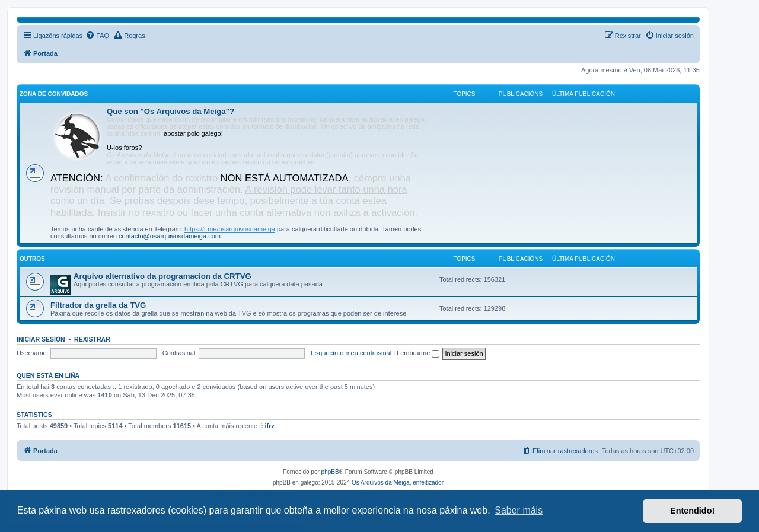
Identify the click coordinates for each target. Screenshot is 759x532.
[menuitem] (97, 36)
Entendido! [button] (692, 511)
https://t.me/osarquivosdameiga (230, 229)
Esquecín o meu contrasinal (351, 353)
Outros (32, 259)
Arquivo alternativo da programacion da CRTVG (162, 276)
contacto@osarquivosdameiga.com (170, 236)
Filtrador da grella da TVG (98, 305)
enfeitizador (428, 482)
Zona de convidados (54, 94)
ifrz (270, 426)
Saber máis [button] (519, 510)
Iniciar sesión (41, 339)
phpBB (330, 472)
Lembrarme (418, 353)
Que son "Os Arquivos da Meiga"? (170, 111)
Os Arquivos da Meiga (381, 482)
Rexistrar (92, 339)
